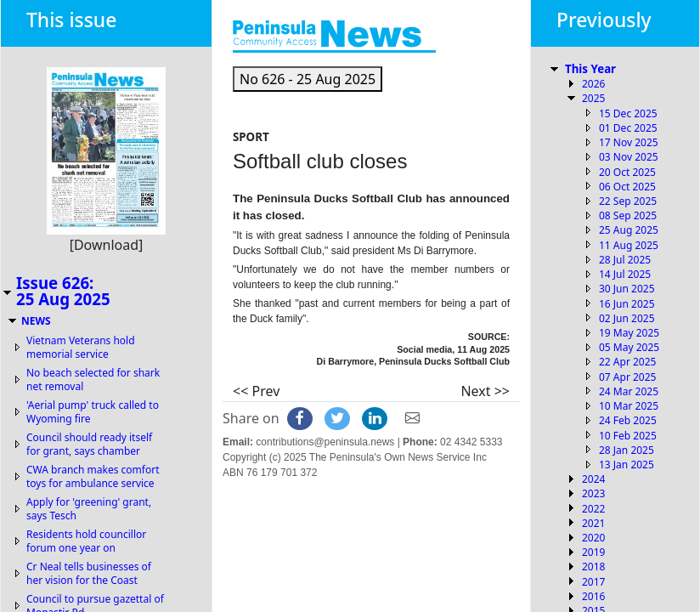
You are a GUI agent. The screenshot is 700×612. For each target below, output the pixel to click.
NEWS (36, 321)
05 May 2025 (629, 347)
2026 (593, 84)
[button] (308, 79)
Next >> (485, 391)
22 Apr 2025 (627, 362)
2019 (593, 552)
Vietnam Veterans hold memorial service (81, 347)
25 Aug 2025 (629, 230)
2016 (593, 596)
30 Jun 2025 (627, 289)
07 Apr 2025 (627, 377)
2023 (593, 493)
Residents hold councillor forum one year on (86, 541)
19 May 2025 (629, 333)
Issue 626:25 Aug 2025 (63, 291)
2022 (593, 509)
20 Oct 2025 (627, 172)
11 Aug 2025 (629, 245)
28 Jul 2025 (625, 260)
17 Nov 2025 (629, 142)
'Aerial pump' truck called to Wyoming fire (93, 412)
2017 (593, 582)
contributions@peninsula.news (325, 442)
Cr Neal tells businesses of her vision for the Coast (89, 573)
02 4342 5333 (471, 442)
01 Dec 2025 (628, 128)
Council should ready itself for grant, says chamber (89, 444)
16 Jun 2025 (627, 304)
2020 (593, 538)
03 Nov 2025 (629, 157)
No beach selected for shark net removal (93, 380)
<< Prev (256, 391)
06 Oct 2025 (627, 187)
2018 (593, 567)
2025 (593, 98)
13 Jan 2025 (627, 465)
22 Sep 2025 (628, 201)
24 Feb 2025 (628, 420)
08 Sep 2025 (628, 215)
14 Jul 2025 (625, 274)
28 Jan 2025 (627, 450)
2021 (593, 523)
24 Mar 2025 (629, 391)
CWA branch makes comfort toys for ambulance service (93, 476)
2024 (593, 479)
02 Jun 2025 (627, 318)
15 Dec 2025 (628, 113)
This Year (590, 69)
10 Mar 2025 (629, 406)
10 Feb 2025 (628, 436)
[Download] (107, 245)
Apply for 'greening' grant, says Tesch (89, 509)
